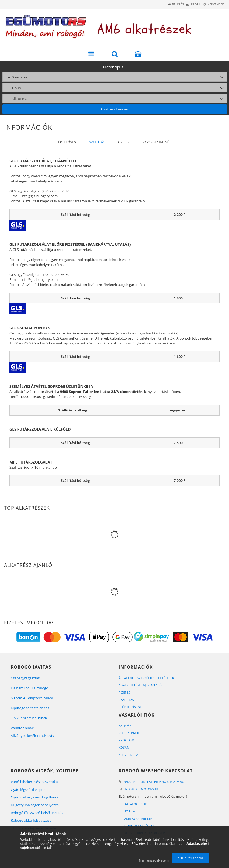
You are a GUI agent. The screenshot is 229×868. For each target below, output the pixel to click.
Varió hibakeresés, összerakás (35, 782)
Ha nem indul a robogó (29, 688)
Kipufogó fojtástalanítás (30, 708)
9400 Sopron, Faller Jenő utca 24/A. (154, 782)
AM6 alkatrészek (138, 819)
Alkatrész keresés (114, 109)
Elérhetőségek (131, 707)
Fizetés (124, 692)
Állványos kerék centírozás (32, 736)
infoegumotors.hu (142, 789)
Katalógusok (136, 804)
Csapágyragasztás (25, 678)
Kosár (124, 747)
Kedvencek (213, 4)
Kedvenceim (128, 755)
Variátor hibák (22, 728)
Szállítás (126, 700)
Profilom (127, 740)
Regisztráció (130, 733)
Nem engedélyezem (154, 860)
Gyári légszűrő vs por (28, 790)
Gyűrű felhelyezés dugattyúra (35, 797)
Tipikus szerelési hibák (29, 718)
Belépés (163, 4)
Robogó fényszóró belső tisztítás (37, 813)
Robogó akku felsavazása (31, 820)
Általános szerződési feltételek (146, 678)
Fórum (130, 811)
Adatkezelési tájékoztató (140, 685)
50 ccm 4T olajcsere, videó (32, 698)
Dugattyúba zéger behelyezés (35, 805)
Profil (187, 4)
